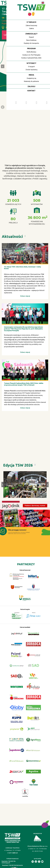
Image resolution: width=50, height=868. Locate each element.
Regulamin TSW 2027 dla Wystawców (12, 865)
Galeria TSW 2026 (11, 35)
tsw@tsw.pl (15, 853)
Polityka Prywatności (13, 859)
